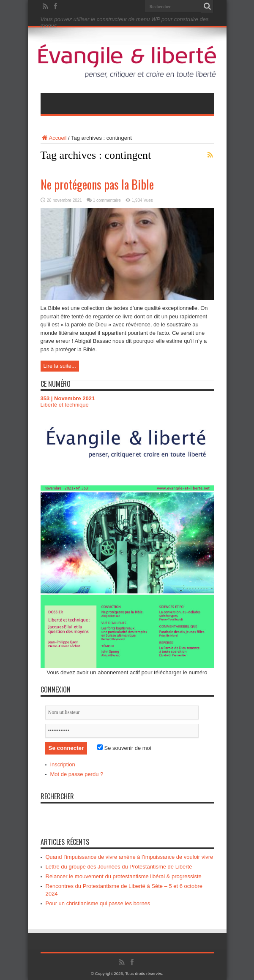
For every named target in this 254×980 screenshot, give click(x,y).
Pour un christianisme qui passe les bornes (98, 903)
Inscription (63, 764)
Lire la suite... (60, 366)
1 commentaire (107, 200)
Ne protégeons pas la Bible (97, 184)
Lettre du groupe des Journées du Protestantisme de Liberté (119, 867)
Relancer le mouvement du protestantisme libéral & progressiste (124, 876)
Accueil (54, 138)
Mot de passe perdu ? (77, 774)
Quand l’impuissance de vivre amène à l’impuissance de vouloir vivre (130, 857)
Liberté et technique (65, 405)
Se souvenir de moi (124, 748)
